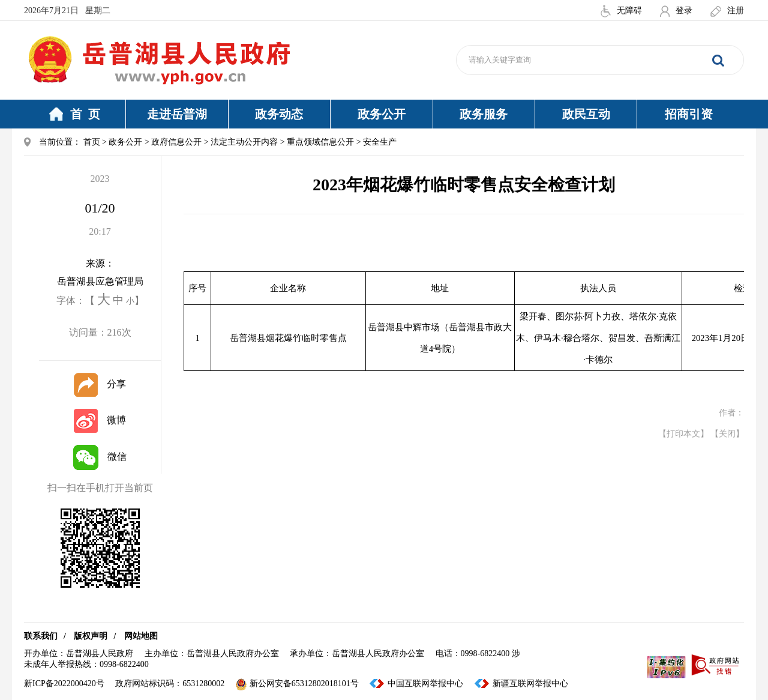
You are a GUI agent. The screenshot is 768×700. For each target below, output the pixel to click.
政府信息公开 (176, 142)
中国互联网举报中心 (425, 683)
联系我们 (41, 636)
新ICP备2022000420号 (64, 683)
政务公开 (382, 114)
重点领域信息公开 (320, 142)
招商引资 (689, 114)
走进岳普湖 (177, 114)
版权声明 (91, 636)
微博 (100, 420)
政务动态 (279, 114)
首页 (92, 142)
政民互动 (586, 114)
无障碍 (621, 11)
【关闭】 (727, 434)
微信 (100, 457)
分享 (100, 384)
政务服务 (484, 114)
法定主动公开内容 (244, 142)
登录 (676, 11)
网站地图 (141, 636)
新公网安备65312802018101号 (297, 683)
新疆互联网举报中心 (530, 683)
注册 (727, 11)
